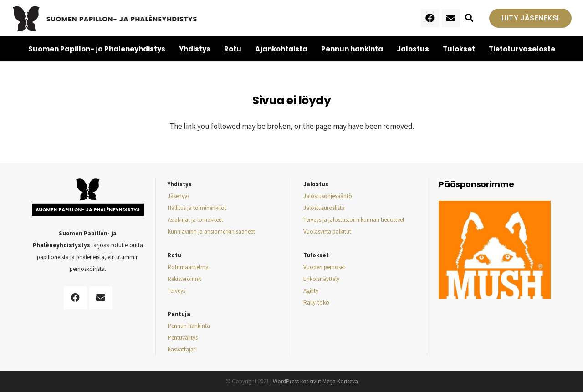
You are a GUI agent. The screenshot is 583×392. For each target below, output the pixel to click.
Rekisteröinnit (184, 279)
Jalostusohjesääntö (328, 196)
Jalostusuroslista (324, 208)
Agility (311, 291)
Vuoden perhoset (324, 267)
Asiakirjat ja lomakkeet (195, 220)
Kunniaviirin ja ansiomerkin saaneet (211, 232)
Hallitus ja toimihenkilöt (197, 208)
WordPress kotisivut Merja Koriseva (315, 381)
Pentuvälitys (183, 338)
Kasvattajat (182, 349)
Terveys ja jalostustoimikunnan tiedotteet (354, 220)
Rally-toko (316, 303)
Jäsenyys (179, 196)
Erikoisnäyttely (321, 279)
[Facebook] (430, 18)
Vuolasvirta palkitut (327, 232)
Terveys (176, 291)
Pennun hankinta (189, 326)
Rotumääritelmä (188, 267)
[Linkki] (105, 18)
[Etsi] (469, 18)
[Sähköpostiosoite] (451, 18)
